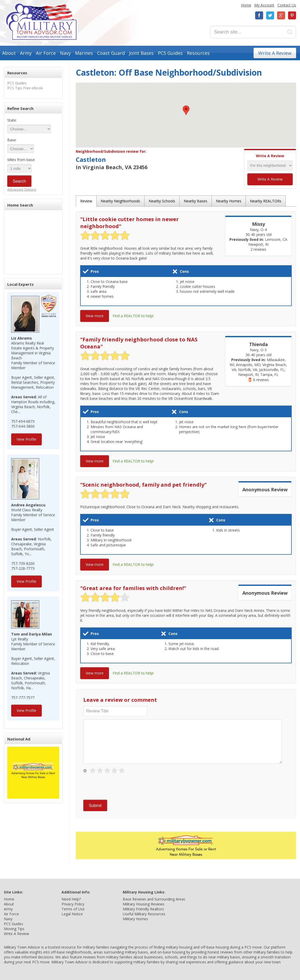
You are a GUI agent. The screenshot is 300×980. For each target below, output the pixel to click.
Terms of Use (73, 909)
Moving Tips (14, 929)
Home (246, 5)
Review (86, 201)
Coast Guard (111, 53)
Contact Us (287, 5)
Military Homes (135, 919)
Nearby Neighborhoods (120, 201)
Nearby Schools (162, 201)
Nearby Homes (229, 201)
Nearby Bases (196, 201)
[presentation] (123, 787)
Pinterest (292, 15)
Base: (12, 140)
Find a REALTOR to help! (133, 316)
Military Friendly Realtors (143, 909)
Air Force (46, 53)
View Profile (26, 439)
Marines (84, 53)
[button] (186, 110)
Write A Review (275, 53)
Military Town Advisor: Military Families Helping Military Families (41, 22)
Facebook (259, 15)
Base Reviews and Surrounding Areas (154, 899)
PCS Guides (170, 53)
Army (26, 53)
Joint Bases (141, 53)
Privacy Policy (73, 904)
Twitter (270, 15)
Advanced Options (22, 189)
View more (95, 316)
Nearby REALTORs (266, 201)
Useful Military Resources (144, 914)
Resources (198, 53)
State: (12, 120)
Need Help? (71, 899)
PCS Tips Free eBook (25, 88)
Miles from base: (21, 160)
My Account (264, 5)
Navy (65, 53)
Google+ (281, 15)
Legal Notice (72, 914)
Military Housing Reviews (144, 904)
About (9, 53)
